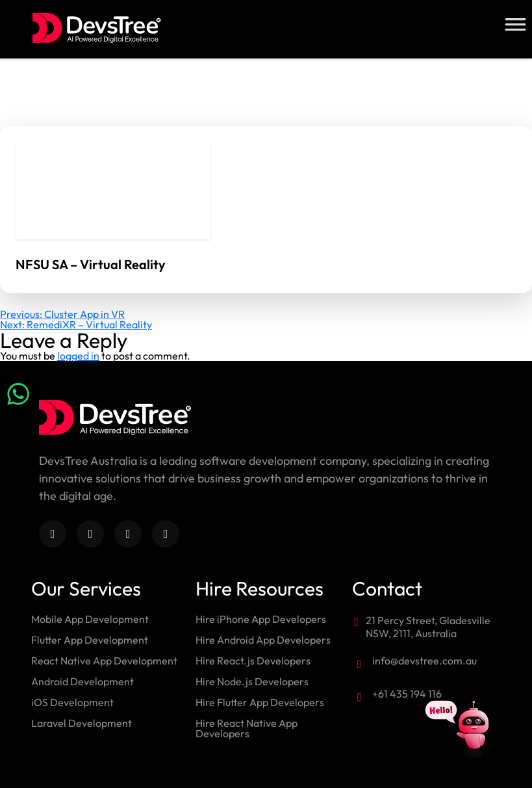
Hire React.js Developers (253, 661)
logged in (78, 356)
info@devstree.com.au (424, 661)
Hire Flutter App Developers (260, 702)
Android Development (82, 681)
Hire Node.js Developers (252, 681)
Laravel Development (82, 723)
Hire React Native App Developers (247, 728)
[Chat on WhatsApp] (19, 394)
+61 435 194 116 (407, 694)
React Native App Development (104, 661)
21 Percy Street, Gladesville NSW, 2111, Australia (428, 627)
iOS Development (72, 702)
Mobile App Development (90, 619)
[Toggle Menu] (515, 24)
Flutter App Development (90, 640)
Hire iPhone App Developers (261, 619)
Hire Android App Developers (263, 640)
